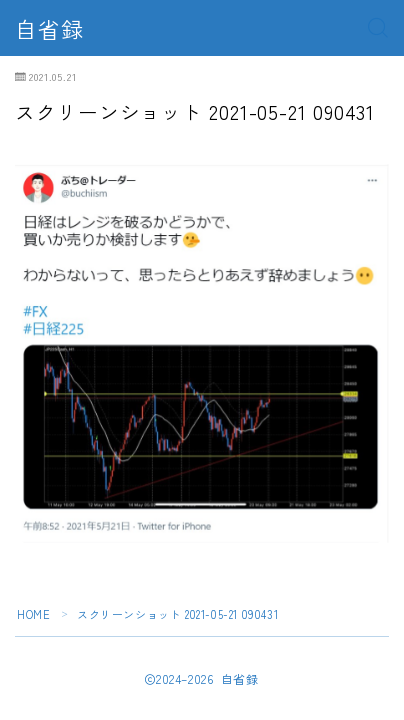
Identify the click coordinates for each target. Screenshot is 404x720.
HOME (33, 614)
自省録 (49, 28)
